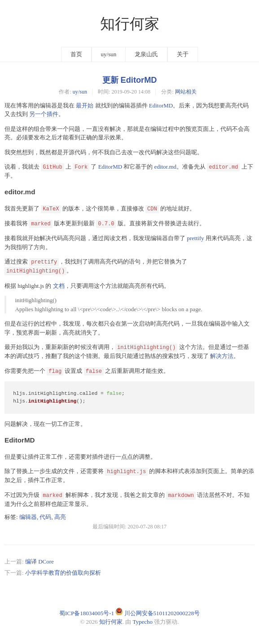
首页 (76, 54)
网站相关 (186, 92)
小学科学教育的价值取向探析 (63, 573)
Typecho (143, 622)
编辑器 (28, 517)
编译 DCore (40, 561)
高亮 (60, 517)
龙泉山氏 (146, 54)
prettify (195, 238)
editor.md (165, 167)
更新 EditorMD (130, 80)
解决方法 (222, 356)
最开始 (85, 105)
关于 (183, 54)
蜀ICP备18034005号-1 (87, 613)
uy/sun (109, 54)
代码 (45, 517)
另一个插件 (44, 114)
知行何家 (130, 24)
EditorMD (161, 105)
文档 (59, 286)
